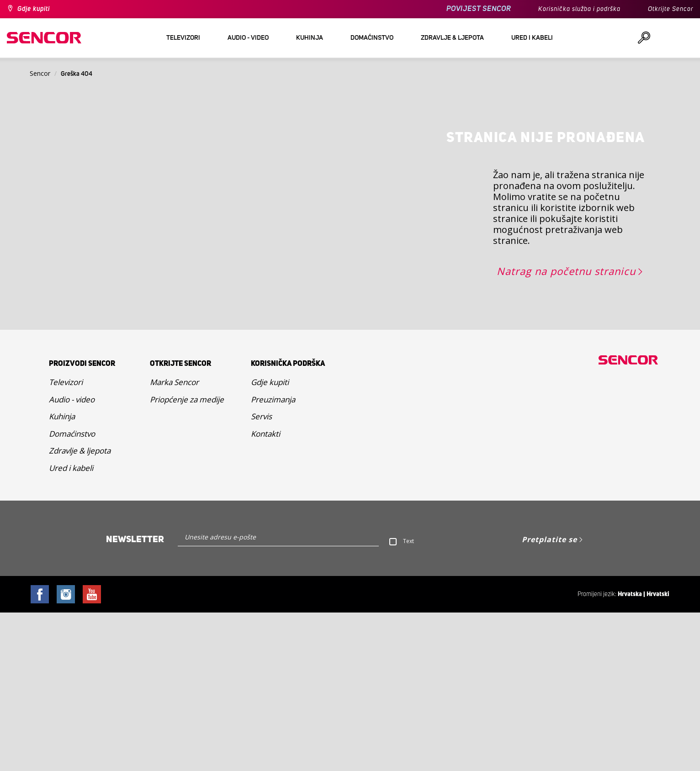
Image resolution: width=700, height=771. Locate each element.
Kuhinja (62, 575)
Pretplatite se (549, 698)
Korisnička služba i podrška (579, 9)
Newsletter (135, 698)
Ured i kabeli (71, 626)
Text (408, 700)
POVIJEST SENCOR (479, 9)
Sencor (40, 73)
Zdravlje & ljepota (80, 609)
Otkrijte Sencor (671, 9)
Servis (261, 575)
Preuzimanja (273, 558)
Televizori (66, 541)
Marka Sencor (174, 541)
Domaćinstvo (72, 592)
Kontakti (265, 592)
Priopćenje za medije (187, 558)
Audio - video (72, 558)
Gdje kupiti (34, 9)
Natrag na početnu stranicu (566, 429)
